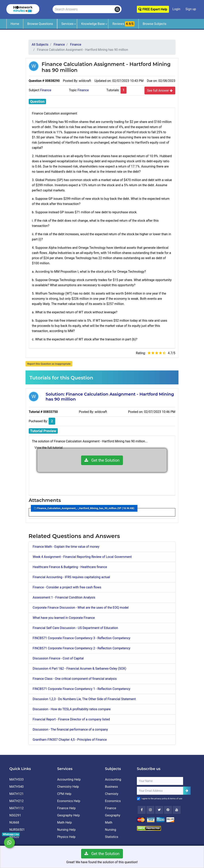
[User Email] (160, 791)
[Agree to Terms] (138, 799)
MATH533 (16, 779)
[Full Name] (160, 781)
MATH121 (16, 794)
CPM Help (64, 794)
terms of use (176, 799)
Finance (46, 90)
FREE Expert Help (153, 9)
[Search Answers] (84, 9)
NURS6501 (17, 830)
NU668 (14, 822)
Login (176, 9)
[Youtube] (168, 810)
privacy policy (161, 799)
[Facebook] (142, 810)
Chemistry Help (68, 787)
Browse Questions (40, 24)
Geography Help (68, 815)
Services (67, 24)
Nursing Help (66, 830)
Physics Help (66, 837)
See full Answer (160, 90)
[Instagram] (150, 810)
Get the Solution (102, 460)
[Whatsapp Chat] (9, 843)
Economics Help (69, 801)
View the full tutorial (49, 448)
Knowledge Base (93, 24)
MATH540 (16, 787)
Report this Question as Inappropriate (49, 364)
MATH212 (16, 801)
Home (15, 24)
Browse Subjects (154, 24)
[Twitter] (159, 810)
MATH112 (16, 808)
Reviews (123, 24)
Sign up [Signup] (191, 9)
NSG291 (15, 815)
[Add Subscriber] (187, 791)
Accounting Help (69, 779)
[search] (117, 9)
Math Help (64, 822)
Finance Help (66, 808)
